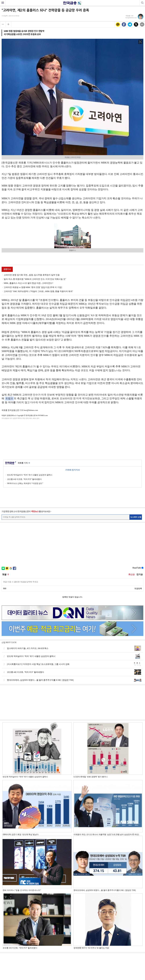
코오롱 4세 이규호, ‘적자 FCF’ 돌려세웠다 (24, 479)
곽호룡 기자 (24, 463)
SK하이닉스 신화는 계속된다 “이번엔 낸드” (25, 483)
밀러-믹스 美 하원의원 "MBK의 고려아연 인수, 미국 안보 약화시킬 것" (35, 279)
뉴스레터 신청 (136, 517)
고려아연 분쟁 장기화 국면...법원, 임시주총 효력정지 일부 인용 (32, 275)
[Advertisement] (73, 439)
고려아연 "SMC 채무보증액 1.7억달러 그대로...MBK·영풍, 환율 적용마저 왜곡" (38, 291)
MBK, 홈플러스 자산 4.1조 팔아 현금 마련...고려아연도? (28, 283)
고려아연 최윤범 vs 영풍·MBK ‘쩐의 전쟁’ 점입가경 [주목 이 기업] (33, 287)
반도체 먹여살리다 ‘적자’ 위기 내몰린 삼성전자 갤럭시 (30, 475)
